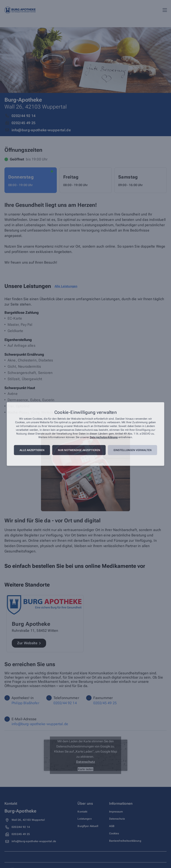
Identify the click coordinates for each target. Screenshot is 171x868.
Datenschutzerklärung (104, 437)
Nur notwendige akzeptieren (79, 450)
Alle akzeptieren (32, 450)
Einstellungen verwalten (133, 450)
